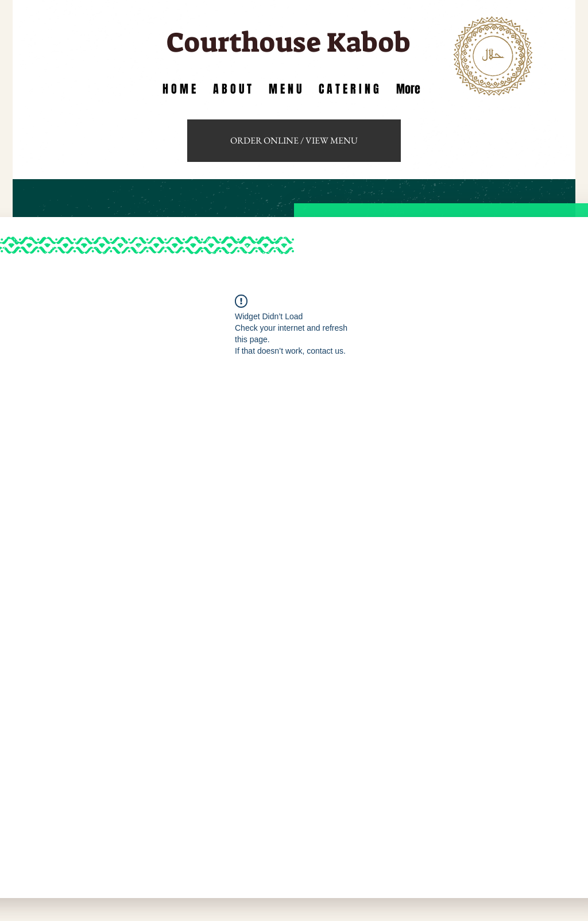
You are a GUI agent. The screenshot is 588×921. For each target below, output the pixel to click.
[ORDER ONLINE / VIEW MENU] (294, 141)
